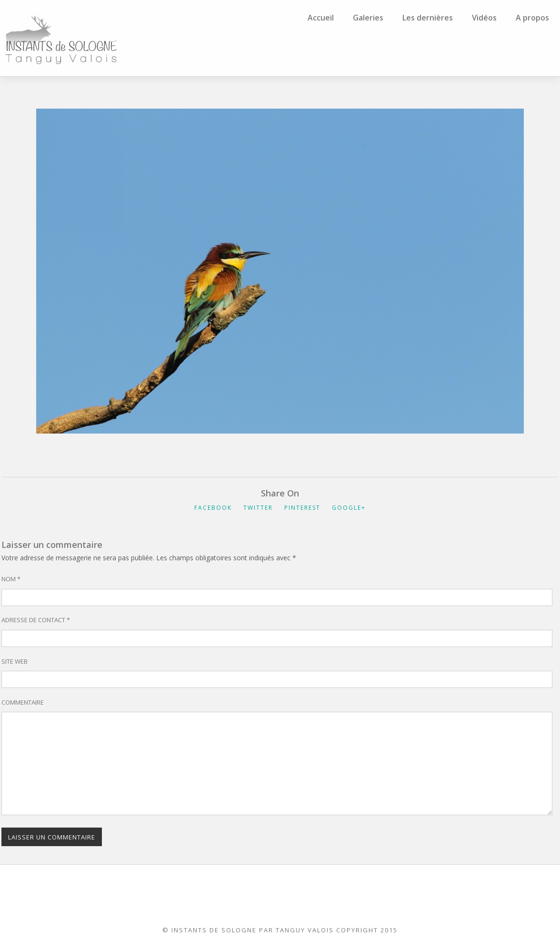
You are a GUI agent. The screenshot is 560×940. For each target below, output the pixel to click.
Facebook (213, 508)
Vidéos (484, 18)
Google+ (349, 508)
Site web (15, 661)
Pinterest (302, 508)
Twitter (258, 508)
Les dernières (428, 18)
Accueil (321, 18)
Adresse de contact (36, 620)
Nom (11, 579)
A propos (532, 18)
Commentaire (23, 702)
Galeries (368, 18)
